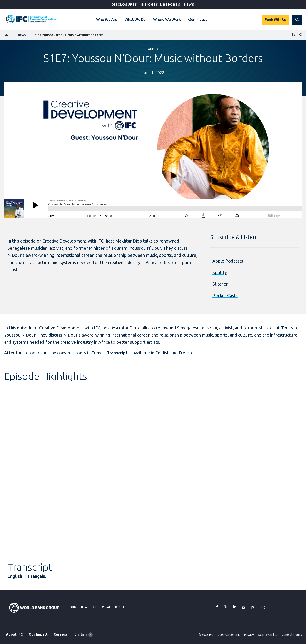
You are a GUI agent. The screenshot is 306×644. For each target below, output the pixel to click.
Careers (60, 634)
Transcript (117, 353)
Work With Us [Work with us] (275, 20)
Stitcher (220, 284)
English (15, 576)
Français (37, 576)
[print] (292, 35)
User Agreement (229, 635)
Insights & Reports (161, 5)
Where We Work (167, 19)
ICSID (120, 607)
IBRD (72, 607)
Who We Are (107, 19)
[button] (297, 20)
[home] (7, 35)
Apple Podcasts (228, 261)
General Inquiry (292, 635)
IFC (94, 607)
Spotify (220, 272)
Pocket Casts (225, 295)
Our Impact (197, 19)
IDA (84, 607)
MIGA (106, 607)
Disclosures (124, 5)
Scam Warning (268, 635)
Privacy (249, 635)
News (189, 5)
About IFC (14, 634)
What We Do (135, 19)
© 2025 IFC (206, 635)
